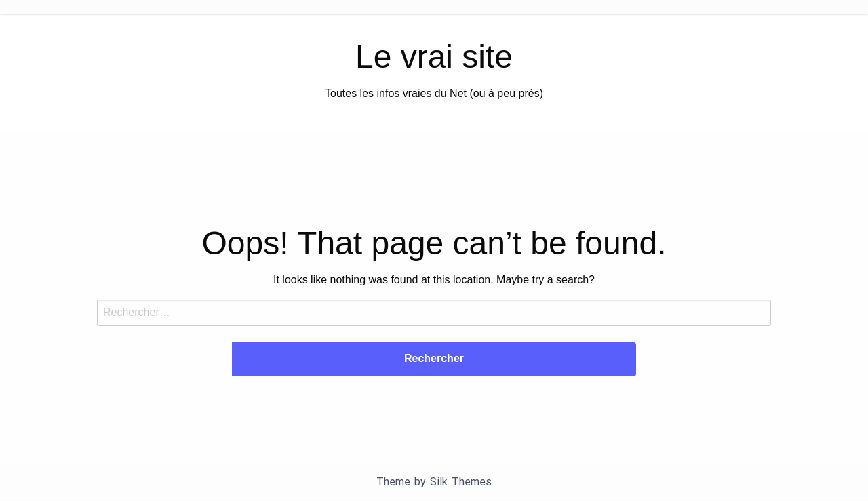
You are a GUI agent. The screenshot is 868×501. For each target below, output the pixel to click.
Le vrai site (434, 57)
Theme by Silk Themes (434, 482)
